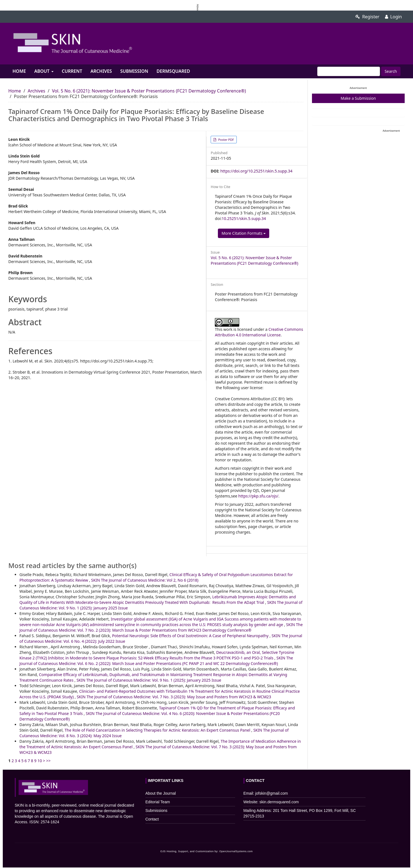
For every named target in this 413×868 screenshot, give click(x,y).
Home (19, 71)
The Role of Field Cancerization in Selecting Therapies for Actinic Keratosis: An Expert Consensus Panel (158, 730)
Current (72, 71)
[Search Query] (349, 71)
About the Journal (161, 793)
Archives (101, 71)
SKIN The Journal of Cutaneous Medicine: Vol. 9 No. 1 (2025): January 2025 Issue (149, 680)
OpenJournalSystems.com (236, 851)
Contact (152, 819)
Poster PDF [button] (226, 140)
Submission (134, 71)
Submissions (156, 811)
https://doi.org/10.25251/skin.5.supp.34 (256, 171)
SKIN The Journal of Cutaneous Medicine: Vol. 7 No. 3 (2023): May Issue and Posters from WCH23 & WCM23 (174, 697)
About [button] (44, 71)
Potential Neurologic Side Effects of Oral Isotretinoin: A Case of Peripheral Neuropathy (191, 636)
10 (40, 761)
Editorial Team (158, 802)
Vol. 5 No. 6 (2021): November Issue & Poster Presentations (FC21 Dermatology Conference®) (149, 91)
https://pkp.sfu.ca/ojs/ (258, 496)
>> (48, 761)
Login (393, 17)
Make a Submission (358, 98)
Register (367, 17)
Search (391, 71)
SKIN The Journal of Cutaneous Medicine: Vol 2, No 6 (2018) (145, 580)
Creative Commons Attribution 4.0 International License (259, 332)
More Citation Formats (244, 233)
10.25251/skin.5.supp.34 (244, 218)
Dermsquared (173, 71)
